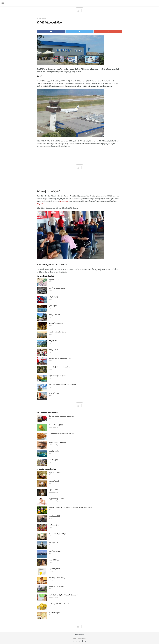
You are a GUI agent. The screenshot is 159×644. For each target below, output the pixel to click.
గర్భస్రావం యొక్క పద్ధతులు (56, 499)
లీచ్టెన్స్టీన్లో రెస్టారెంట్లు (54, 314)
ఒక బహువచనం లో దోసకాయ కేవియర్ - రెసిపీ (61, 434)
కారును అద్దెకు (63, 201)
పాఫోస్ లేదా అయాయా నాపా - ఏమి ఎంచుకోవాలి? (63, 385)
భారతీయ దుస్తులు (54, 525)
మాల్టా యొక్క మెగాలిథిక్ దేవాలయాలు (59, 367)
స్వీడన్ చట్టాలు (53, 306)
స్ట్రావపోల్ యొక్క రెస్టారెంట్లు (56, 586)
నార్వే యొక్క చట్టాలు (54, 297)
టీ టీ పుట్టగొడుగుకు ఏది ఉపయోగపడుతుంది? (61, 416)
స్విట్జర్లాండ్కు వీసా (53, 279)
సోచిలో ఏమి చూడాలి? (55, 551)
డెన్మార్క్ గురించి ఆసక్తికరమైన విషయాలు (60, 358)
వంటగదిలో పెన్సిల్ (54, 481)
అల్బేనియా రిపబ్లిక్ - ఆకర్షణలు (57, 376)
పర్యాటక (39, 18)
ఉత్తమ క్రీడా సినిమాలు (55, 490)
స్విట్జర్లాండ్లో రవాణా (54, 393)
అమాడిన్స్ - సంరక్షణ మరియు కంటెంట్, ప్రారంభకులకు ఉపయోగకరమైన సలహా (70, 507)
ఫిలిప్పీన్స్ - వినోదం (54, 451)
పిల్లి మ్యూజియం (53, 542)
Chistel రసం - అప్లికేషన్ (56, 425)
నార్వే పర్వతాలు (53, 341)
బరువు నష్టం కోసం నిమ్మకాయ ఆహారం (59, 604)
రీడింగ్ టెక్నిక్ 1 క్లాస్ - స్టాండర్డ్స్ (57, 577)
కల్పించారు (40, 204)
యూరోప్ (44, 18)
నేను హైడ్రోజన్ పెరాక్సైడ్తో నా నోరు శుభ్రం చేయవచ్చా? (63, 595)
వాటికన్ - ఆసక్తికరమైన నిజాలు (57, 332)
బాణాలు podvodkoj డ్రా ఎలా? (58, 442)
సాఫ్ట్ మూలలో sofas (55, 472)
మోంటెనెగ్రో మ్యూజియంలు (56, 323)
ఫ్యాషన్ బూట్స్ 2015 (54, 516)
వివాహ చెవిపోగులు (54, 560)
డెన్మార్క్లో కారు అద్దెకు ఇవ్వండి (57, 288)
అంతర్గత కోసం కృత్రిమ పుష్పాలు (57, 534)
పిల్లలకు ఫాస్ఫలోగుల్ (54, 569)
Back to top (79, 635)
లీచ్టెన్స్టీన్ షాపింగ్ (53, 349)
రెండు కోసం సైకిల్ (53, 460)
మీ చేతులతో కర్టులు (54, 613)
